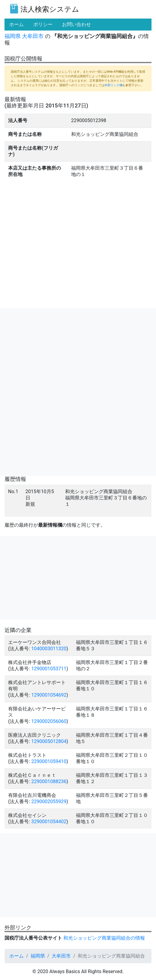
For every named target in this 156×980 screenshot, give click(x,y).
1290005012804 (49, 741)
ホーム (16, 956)
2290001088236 (49, 781)
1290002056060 (49, 721)
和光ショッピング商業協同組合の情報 (104, 938)
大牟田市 (33, 36)
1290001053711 (49, 669)
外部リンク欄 (113, 85)
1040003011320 (49, 649)
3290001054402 (49, 822)
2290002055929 (49, 802)
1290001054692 (49, 695)
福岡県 (13, 36)
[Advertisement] (78, 350)
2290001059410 (49, 761)
